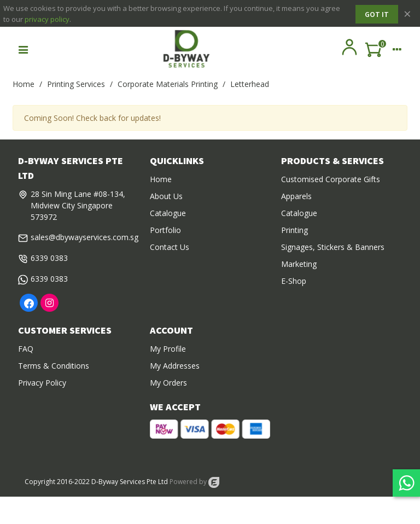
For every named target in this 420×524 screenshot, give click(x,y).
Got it (377, 14)
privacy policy (47, 19)
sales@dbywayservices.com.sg (84, 237)
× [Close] (407, 13)
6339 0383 (49, 258)
